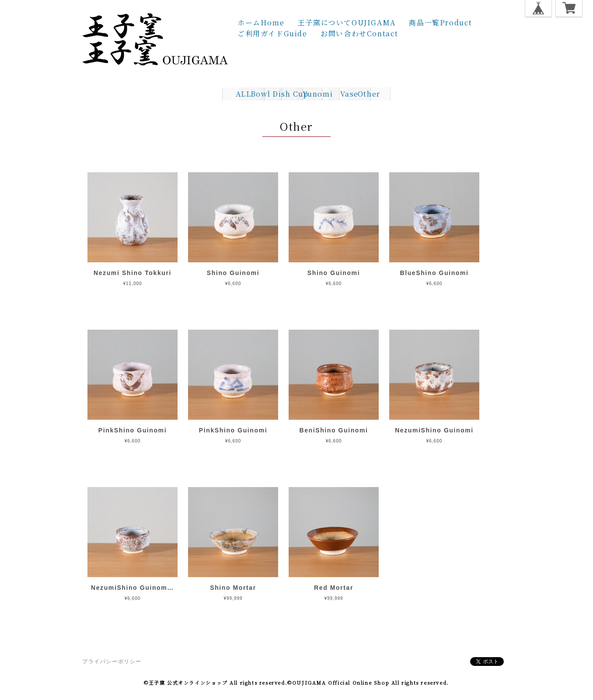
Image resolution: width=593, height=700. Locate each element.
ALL (163, 94)
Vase (385, 94)
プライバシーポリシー (112, 662)
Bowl (208, 94)
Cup (296, 94)
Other (429, 94)
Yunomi (341, 94)
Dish (252, 94)
